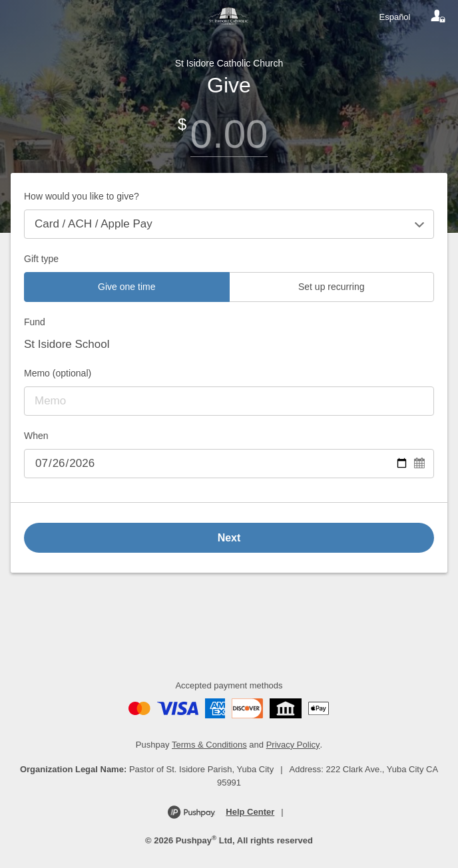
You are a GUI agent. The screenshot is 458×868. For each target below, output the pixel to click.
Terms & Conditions (209, 745)
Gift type (41, 259)
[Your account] (438, 17)
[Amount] (229, 134)
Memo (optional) (58, 373)
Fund (35, 322)
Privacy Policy (293, 745)
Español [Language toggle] (395, 17)
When (36, 436)
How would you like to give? (82, 196)
